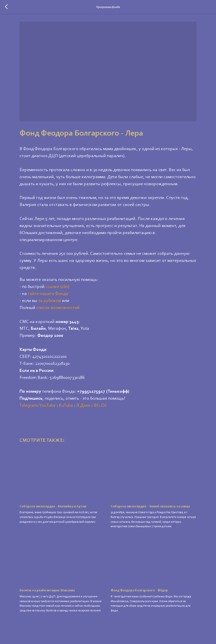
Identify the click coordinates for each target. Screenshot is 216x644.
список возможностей (66, 308)
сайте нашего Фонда (56, 294)
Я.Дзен (92, 405)
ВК (105, 405)
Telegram (37, 405)
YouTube (56, 405)
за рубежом (58, 301)
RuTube (74, 405)
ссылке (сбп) (66, 287)
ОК (113, 405)
